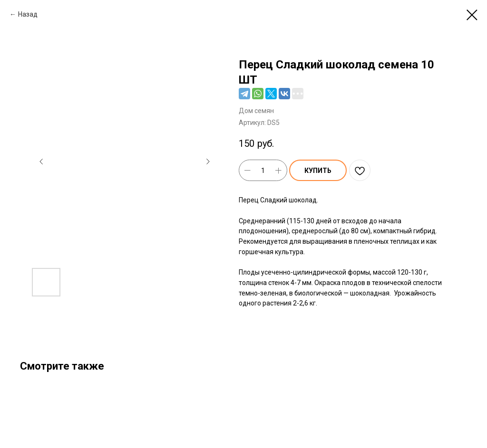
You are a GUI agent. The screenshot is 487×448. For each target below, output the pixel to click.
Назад (28, 14)
